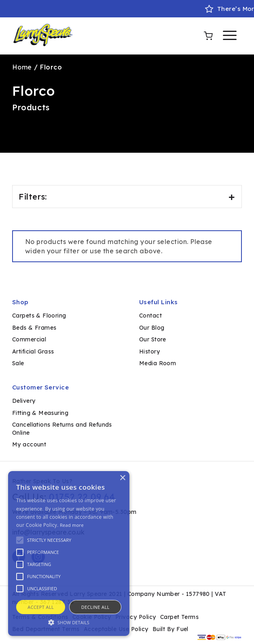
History (149, 351)
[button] (69, 622)
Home (22, 67)
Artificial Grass (33, 351)
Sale (18, 363)
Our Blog (152, 328)
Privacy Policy (136, 617)
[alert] (69, 554)
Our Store (153, 339)
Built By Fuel (170, 629)
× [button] (122, 478)
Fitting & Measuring (40, 413)
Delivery (24, 401)
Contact (150, 316)
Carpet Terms (180, 617)
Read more (72, 525)
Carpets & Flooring (39, 316)
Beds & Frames (34, 328)
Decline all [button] (95, 607)
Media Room (158, 363)
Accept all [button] (41, 607)
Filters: (127, 197)
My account (29, 444)
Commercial (29, 339)
